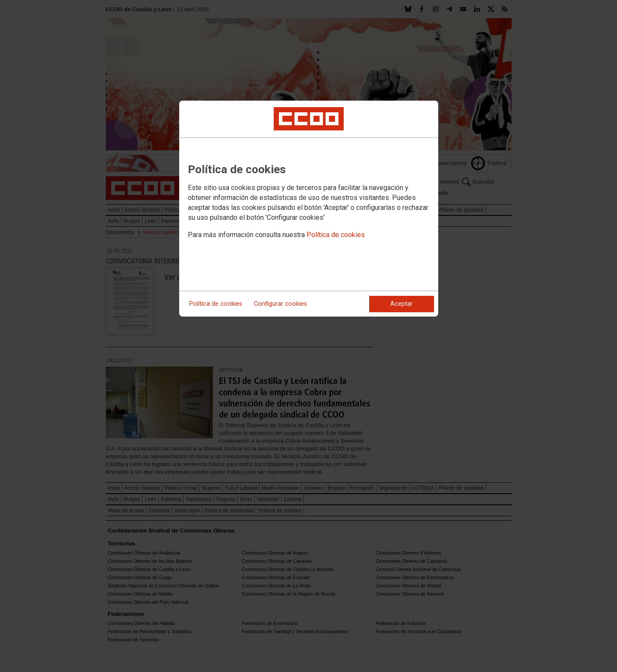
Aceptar (402, 304)
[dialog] (309, 209)
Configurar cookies (280, 304)
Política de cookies (336, 235)
